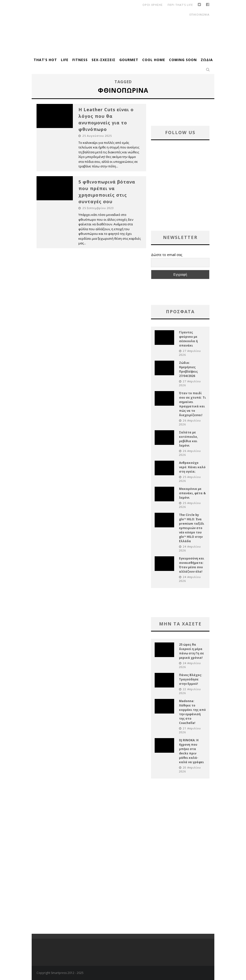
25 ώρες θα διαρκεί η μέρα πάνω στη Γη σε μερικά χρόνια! (191, 651)
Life (65, 60)
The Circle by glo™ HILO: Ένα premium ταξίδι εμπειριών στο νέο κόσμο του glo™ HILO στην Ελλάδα (192, 528)
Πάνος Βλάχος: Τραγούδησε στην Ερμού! (191, 679)
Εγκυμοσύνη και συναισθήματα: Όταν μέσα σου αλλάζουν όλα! (192, 565)
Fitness (80, 60)
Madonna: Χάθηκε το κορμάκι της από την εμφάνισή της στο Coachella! (192, 712)
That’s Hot (45, 60)
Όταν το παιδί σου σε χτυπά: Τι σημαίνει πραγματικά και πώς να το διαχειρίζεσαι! (192, 404)
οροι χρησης (153, 5)
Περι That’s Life (180, 5)
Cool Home (154, 60)
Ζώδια (207, 60)
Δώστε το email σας (167, 255)
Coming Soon (183, 60)
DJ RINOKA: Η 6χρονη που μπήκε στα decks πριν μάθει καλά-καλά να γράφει (191, 751)
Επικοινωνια (199, 14)
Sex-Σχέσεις (104, 60)
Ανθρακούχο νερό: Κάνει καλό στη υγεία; (192, 467)
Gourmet (129, 60)
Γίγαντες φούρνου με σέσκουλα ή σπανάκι (188, 339)
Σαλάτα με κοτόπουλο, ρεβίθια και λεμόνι (188, 439)
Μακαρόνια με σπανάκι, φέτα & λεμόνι (192, 493)
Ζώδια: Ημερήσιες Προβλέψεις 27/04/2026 (188, 369)
